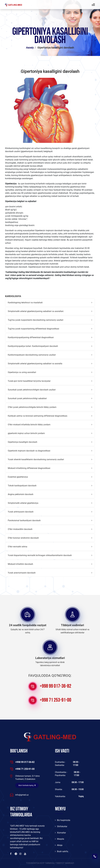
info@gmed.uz (22, 795)
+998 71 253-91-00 (55, 700)
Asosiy (30, 48)
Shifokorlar (61, 826)
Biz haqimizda (63, 820)
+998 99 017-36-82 (55, 686)
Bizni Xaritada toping (27, 785)
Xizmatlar (60, 833)
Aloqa (59, 845)
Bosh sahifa (62, 851)
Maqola (60, 839)
